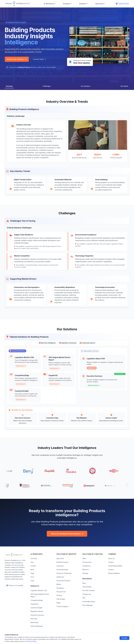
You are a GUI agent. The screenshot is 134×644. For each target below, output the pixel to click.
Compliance (86, 566)
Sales (84, 558)
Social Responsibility (115, 566)
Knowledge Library (89, 602)
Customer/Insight (36, 608)
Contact (111, 570)
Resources (100, 4)
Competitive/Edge (37, 600)
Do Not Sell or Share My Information (65, 637)
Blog (84, 583)
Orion (32, 577)
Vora (32, 562)
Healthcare (60, 577)
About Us (111, 558)
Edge (32, 573)
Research (86, 570)
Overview (9, 86)
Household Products (63, 581)
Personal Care (61, 592)
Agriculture (60, 558)
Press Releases (88, 605)
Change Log (87, 594)
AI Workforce (50, 4)
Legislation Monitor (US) (39, 590)
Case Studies (87, 587)
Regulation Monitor (37, 611)
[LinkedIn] (15, 585)
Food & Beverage (62, 570)
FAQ (84, 598)
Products (67, 4)
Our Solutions (86, 86)
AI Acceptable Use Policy (88, 637)
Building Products (62, 562)
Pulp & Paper (61, 599)
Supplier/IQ (34, 604)
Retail (58, 603)
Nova (32, 570)
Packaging (60, 588)
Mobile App (34, 622)
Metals (59, 584)
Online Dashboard (37, 626)
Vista (32, 581)
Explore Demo (122, 4)
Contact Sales (39, 59)
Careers (111, 562)
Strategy (85, 573)
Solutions (84, 4)
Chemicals (60, 566)
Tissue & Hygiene (62, 606)
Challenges (47, 86)
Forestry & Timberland (64, 573)
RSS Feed (34, 619)
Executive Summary (37, 615)
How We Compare (89, 590)
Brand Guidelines (114, 573)
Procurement (87, 562)
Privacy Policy (34, 637)
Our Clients (124, 86)
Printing (59, 595)
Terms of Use (46, 637)
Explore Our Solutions (17, 59)
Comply (33, 566)
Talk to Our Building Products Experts (67, 534)
